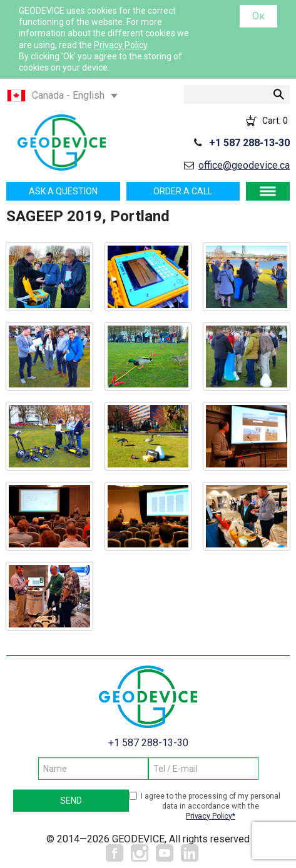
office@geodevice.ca (244, 165)
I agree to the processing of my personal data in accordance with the (211, 806)
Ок (258, 16)
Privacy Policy (120, 45)
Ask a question (63, 191)
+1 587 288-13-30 (249, 143)
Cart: (275, 121)
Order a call (183, 191)
